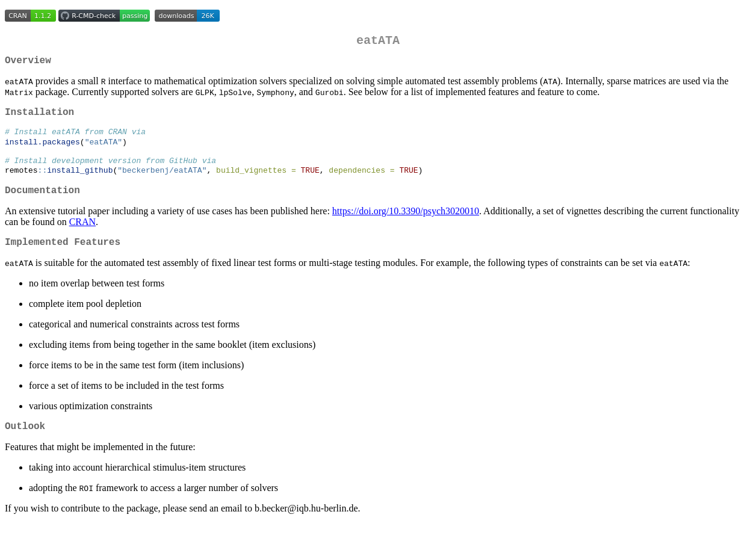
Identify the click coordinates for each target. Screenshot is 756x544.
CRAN (82, 237)
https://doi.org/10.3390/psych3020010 (406, 227)
